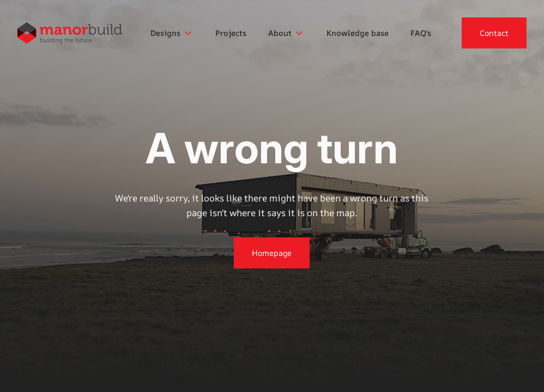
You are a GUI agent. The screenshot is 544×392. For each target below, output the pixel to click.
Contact (494, 33)
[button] (172, 33)
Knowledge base (358, 33)
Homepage (272, 253)
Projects (231, 33)
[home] (70, 33)
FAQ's (421, 33)
